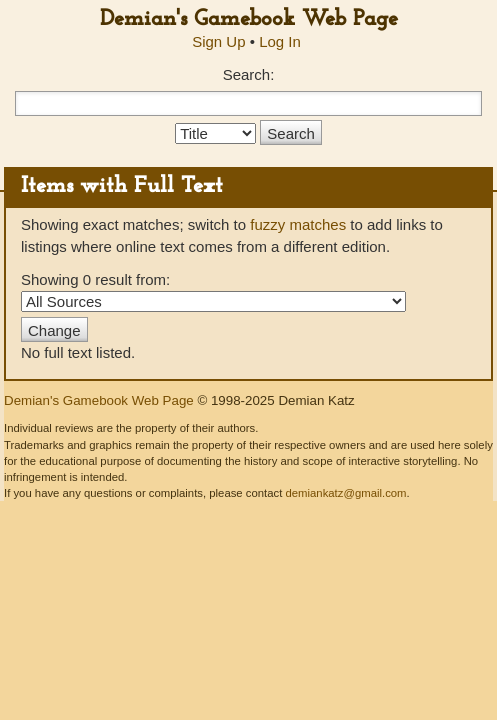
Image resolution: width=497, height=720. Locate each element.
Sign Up (218, 41)
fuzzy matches (298, 224)
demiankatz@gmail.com (345, 493)
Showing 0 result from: (213, 291)
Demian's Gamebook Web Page (249, 19)
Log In (280, 41)
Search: (249, 74)
